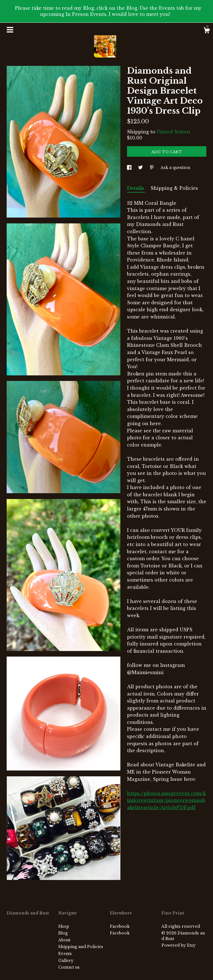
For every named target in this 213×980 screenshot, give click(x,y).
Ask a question (175, 168)
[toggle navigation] (10, 30)
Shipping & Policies (174, 188)
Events (65, 954)
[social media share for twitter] (141, 168)
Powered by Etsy (178, 945)
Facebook (120, 926)
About (64, 940)
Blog (63, 933)
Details (136, 188)
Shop (64, 926)
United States (173, 132)
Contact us (69, 967)
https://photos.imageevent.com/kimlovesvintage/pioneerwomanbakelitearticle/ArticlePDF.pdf (166, 800)
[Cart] (207, 31)
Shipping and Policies (81, 947)
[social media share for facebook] (130, 168)
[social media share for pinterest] (152, 168)
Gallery (66, 961)
